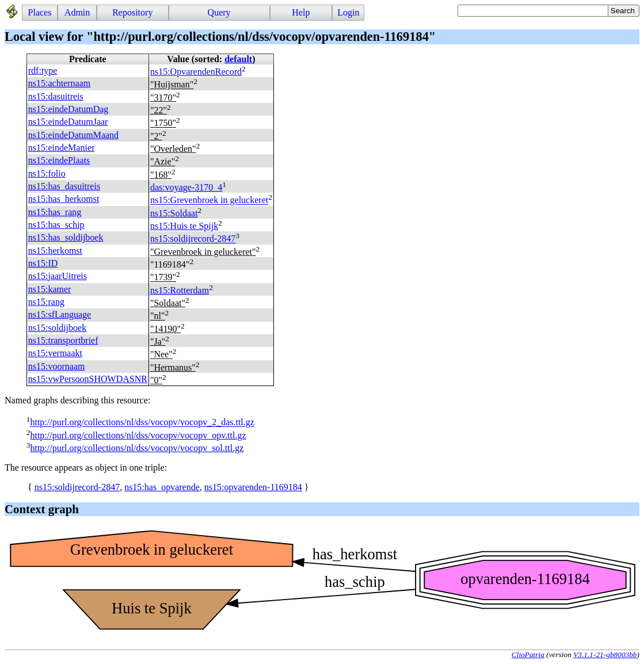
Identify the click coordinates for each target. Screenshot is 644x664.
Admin (77, 12)
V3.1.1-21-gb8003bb (605, 655)
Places (40, 12)
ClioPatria (528, 655)
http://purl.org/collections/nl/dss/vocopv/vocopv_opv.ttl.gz (138, 435)
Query (219, 12)
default (238, 59)
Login (348, 12)
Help (301, 12)
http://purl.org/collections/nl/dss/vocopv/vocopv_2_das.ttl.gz (142, 423)
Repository (132, 12)
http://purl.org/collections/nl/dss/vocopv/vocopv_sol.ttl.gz (137, 448)
